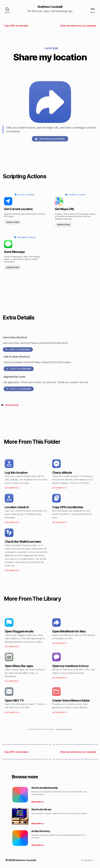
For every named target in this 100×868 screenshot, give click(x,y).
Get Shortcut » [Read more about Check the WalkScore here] (12, 571)
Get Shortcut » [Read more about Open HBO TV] (12, 713)
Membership (12, 405)
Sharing (32, 238)
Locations (51, 49)
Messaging (22, 238)
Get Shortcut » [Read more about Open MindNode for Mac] (60, 644)
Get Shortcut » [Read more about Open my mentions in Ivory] (60, 678)
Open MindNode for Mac (69, 632)
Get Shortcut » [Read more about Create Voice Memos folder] (60, 713)
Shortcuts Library (41, 810)
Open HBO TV (14, 701)
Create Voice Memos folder (71, 701)
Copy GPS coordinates (68, 507)
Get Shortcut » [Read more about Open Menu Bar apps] (12, 682)
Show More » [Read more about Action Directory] (38, 845)
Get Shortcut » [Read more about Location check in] (12, 523)
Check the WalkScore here (23, 542)
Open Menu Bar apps (19, 666)
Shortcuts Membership (45, 788)
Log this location (16, 473)
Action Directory (41, 832)
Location (22, 195)
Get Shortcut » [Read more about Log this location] (12, 488)
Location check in (17, 507)
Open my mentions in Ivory (70, 666)
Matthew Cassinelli (50, 7)
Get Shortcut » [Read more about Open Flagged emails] (12, 647)
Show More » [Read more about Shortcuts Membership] (38, 802)
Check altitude (62, 473)
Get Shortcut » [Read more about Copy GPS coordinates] (60, 523)
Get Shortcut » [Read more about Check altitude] (60, 488)
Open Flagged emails (19, 632)
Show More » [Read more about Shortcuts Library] (38, 824)
